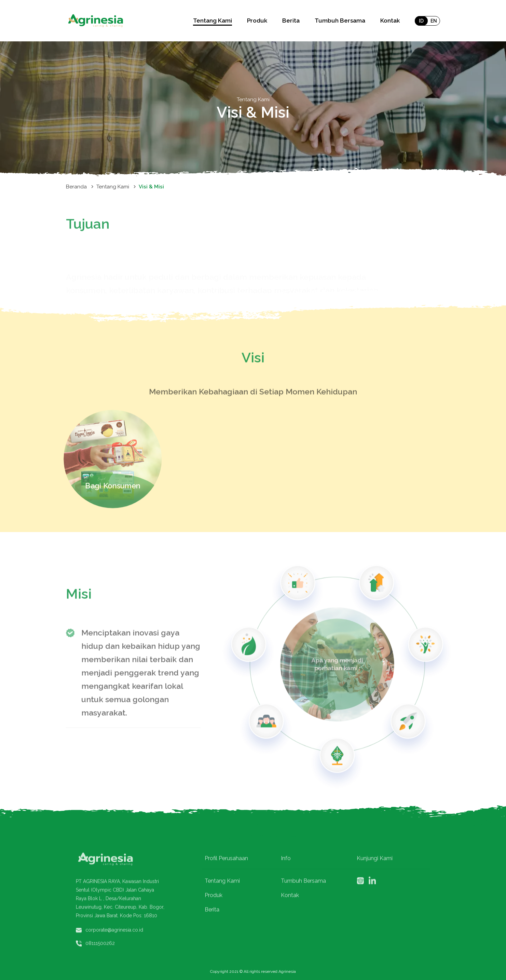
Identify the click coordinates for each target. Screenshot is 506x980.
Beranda (76, 187)
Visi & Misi (151, 187)
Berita (291, 21)
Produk (257, 21)
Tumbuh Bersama (340, 21)
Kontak (390, 21)
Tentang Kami (113, 187)
